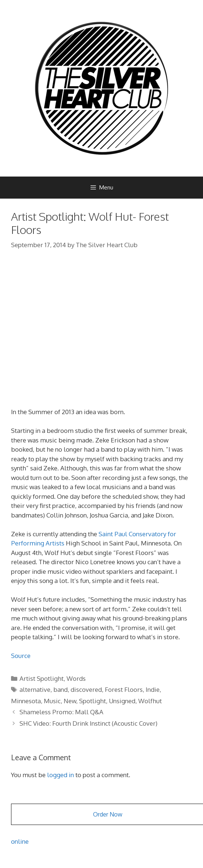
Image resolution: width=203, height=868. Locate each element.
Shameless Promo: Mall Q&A (61, 712)
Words (76, 678)
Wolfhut (150, 701)
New (70, 701)
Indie (153, 689)
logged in (60, 775)
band (60, 689)
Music (52, 701)
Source (21, 656)
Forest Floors (124, 689)
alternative (35, 689)
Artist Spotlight (42, 678)
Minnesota (26, 701)
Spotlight (92, 701)
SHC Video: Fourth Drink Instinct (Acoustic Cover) (88, 723)
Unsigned (122, 701)
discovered (86, 689)
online (20, 841)
